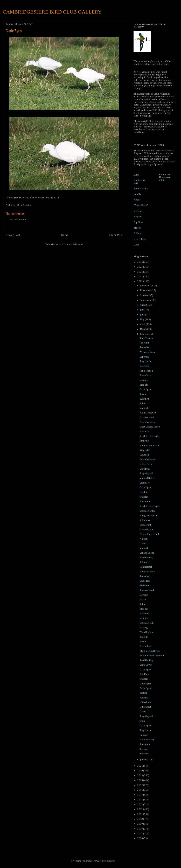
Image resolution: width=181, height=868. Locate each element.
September (146, 300)
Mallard (144, 408)
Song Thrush (146, 338)
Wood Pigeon (147, 632)
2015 (140, 795)
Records (138, 217)
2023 (140, 277)
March (144, 329)
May (142, 320)
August (144, 305)
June (143, 315)
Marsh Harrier (147, 572)
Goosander (145, 502)
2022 (140, 281)
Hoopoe (144, 735)
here (144, 156)
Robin (142, 404)
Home (65, 235)
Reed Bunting (146, 558)
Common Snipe (147, 511)
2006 (140, 838)
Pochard (144, 698)
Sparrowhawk (147, 418)
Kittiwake (144, 441)
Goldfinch (145, 614)
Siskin (143, 600)
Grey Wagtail (146, 474)
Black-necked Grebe (150, 651)
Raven (143, 394)
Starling (144, 595)
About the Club (141, 189)
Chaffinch (145, 469)
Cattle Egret (145, 390)
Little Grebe (145, 702)
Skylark (144, 497)
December (145, 286)
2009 (140, 824)
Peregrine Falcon (148, 516)
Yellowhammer (147, 422)
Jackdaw (144, 380)
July (142, 310)
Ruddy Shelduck (148, 413)
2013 (140, 805)
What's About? (141, 205)
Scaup (142, 721)
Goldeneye (145, 520)
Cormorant (145, 525)
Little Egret (145, 684)
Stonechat (145, 347)
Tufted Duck (146, 464)
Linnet (143, 544)
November (146, 290)
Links (136, 245)
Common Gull (147, 530)
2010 (140, 819)
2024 (140, 272)
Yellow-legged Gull (149, 534)
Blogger (111, 861)
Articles (137, 228)
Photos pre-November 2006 (165, 177)
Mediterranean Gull (149, 446)
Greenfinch (145, 375)
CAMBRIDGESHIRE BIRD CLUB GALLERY (52, 12)
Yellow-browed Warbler (152, 656)
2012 (140, 809)
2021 (140, 766)
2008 (140, 829)
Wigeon (144, 539)
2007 (140, 834)
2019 (140, 775)
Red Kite (144, 637)
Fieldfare (144, 492)
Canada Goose (147, 553)
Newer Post (13, 235)
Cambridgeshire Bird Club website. (151, 64)
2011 (140, 814)
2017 (140, 785)
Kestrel (143, 693)
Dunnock (144, 366)
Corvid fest (145, 646)
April (143, 324)
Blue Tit (144, 385)
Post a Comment (18, 220)
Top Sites (138, 222)
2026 (140, 262)
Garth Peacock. (162, 99)
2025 (140, 267)
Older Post (116, 235)
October (144, 295)
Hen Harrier (146, 567)
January (144, 760)
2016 (140, 790)
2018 (140, 780)
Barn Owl (144, 754)
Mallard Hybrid (147, 478)
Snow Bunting (147, 740)
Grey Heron (145, 361)
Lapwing (144, 357)
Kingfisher (145, 450)
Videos (137, 200)
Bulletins (138, 234)
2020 (140, 771)
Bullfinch (144, 399)
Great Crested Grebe (150, 427)
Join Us (137, 194)
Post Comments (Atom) (71, 244)
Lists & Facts (140, 239)
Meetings (138, 211)
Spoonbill (144, 343)
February (145, 334)
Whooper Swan (147, 352)
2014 (140, 800)
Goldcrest (144, 483)
